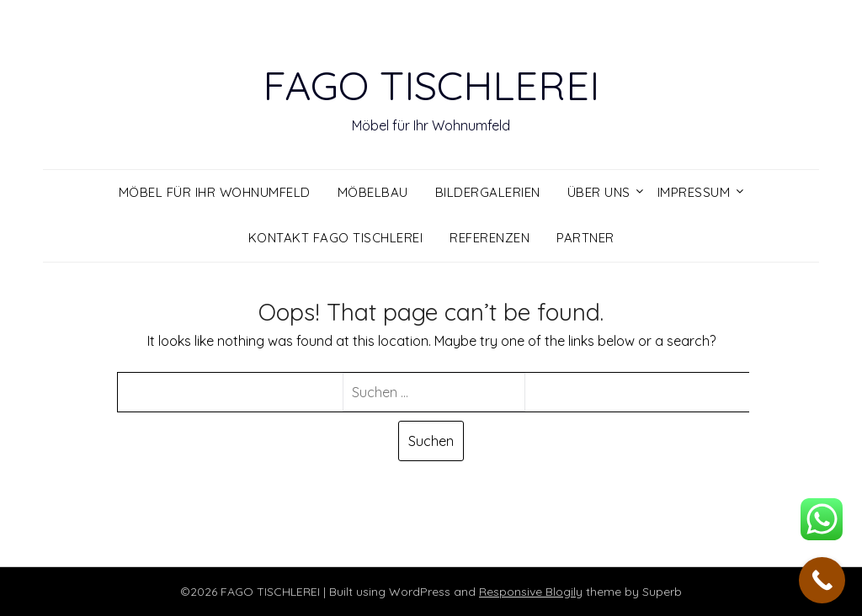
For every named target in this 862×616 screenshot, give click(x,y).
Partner (585, 238)
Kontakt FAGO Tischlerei (336, 238)
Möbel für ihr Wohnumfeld (215, 192)
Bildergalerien (488, 192)
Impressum (694, 192)
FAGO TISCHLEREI (431, 85)
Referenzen (490, 238)
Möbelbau (373, 192)
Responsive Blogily (531, 592)
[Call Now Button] (822, 580)
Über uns (599, 192)
